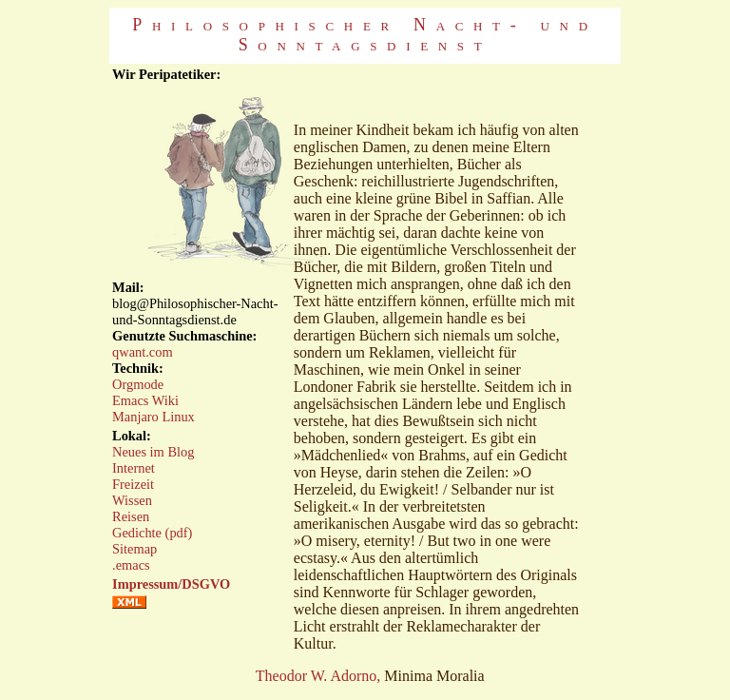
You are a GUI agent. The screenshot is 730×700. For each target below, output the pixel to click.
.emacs (131, 565)
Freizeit (133, 484)
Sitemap (134, 549)
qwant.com (143, 352)
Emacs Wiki (145, 400)
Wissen (132, 500)
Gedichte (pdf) (152, 533)
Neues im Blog (153, 452)
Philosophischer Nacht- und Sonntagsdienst (365, 35)
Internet (134, 468)
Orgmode (138, 384)
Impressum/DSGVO (171, 584)
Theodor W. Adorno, (318, 676)
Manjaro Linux (154, 417)
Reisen (131, 516)
